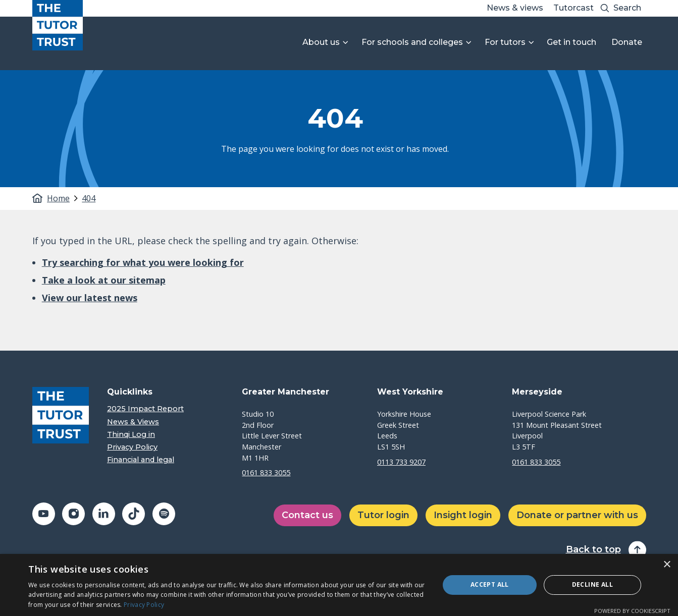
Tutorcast (573, 8)
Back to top (593, 550)
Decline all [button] (592, 584)
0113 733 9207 (401, 462)
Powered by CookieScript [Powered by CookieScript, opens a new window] (632, 611)
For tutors (505, 42)
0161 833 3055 (266, 472)
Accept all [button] (490, 584)
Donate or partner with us (577, 515)
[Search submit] (605, 8)
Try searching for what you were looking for (143, 262)
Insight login (463, 515)
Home (58, 198)
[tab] (64, 198)
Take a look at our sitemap (104, 280)
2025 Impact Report (145, 409)
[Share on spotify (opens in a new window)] (164, 514)
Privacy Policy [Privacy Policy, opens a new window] (144, 605)
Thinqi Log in (131, 435)
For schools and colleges (412, 42)
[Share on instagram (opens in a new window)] (73, 514)
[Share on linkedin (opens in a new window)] (104, 514)
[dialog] (339, 585)
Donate (627, 42)
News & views (515, 8)
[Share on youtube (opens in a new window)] (44, 514)
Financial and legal (141, 460)
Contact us (307, 515)
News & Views (133, 422)
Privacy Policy (132, 447)
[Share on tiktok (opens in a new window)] (134, 514)
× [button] (667, 565)
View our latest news (90, 298)
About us (321, 42)
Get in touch (571, 42)
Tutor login (383, 515)
